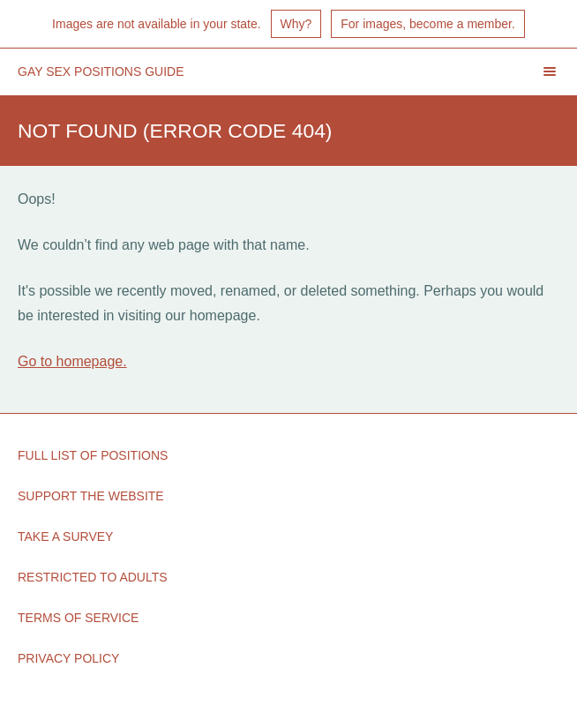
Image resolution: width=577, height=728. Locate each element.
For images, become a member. (428, 24)
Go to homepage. (72, 361)
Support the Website (91, 496)
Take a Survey (65, 537)
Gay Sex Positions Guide (101, 71)
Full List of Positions (93, 455)
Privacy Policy (68, 658)
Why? (296, 24)
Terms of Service (78, 618)
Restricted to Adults (93, 577)
